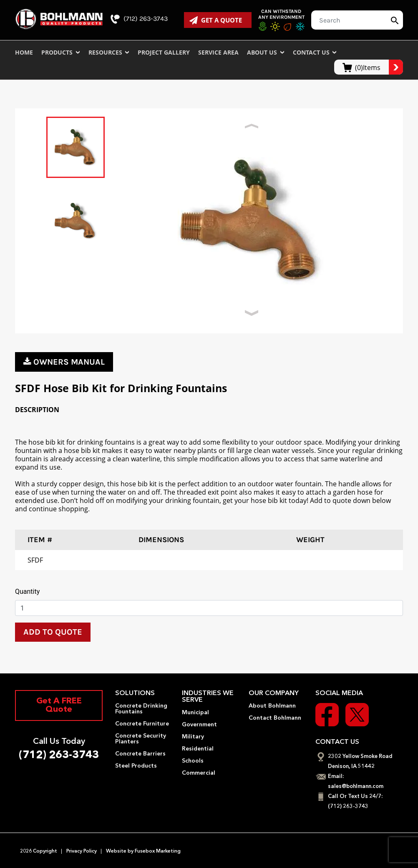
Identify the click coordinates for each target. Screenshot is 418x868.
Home (24, 52)
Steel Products (136, 766)
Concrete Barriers (140, 754)
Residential (198, 749)
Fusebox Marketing (157, 851)
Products (61, 52)
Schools (193, 761)
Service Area (218, 52)
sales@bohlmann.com (356, 787)
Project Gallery (164, 52)
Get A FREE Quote (59, 705)
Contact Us (315, 52)
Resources (109, 52)
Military (193, 737)
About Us (266, 52)
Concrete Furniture (142, 724)
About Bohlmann (272, 706)
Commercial (199, 773)
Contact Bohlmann (275, 718)
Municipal (195, 713)
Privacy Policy (82, 851)
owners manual (64, 362)
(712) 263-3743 (139, 19)
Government (199, 725)
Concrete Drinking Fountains (141, 709)
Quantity (27, 592)
